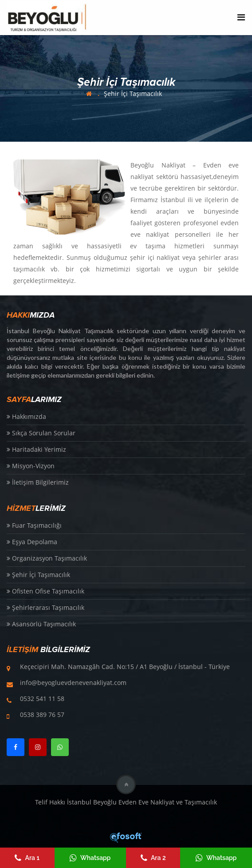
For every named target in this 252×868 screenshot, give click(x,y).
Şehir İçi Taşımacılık (133, 94)
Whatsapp (90, 858)
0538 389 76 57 (42, 715)
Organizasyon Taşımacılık (47, 558)
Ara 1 (27, 858)
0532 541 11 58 (42, 699)
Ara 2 (153, 858)
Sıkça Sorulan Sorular (41, 433)
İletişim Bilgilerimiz (38, 482)
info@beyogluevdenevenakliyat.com (73, 683)
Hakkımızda (26, 416)
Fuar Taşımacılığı (34, 525)
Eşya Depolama (32, 542)
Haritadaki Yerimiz (36, 449)
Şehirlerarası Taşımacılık (45, 607)
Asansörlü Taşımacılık (41, 624)
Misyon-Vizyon (31, 466)
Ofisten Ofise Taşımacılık (45, 591)
